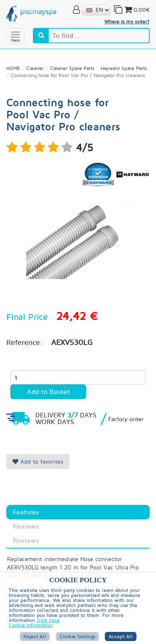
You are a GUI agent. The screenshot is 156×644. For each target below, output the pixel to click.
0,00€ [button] (136, 10)
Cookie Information (31, 625)
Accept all (121, 636)
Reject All (35, 636)
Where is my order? (127, 21)
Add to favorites (38, 461)
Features (26, 512)
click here (48, 620)
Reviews (26, 526)
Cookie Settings (77, 636)
